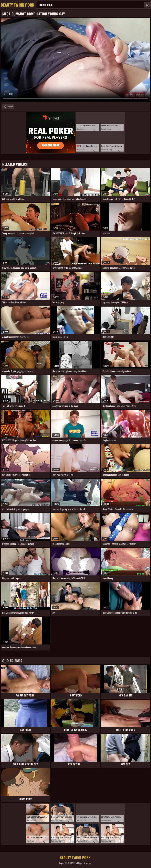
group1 (10, 106)
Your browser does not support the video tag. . (75, 60)
